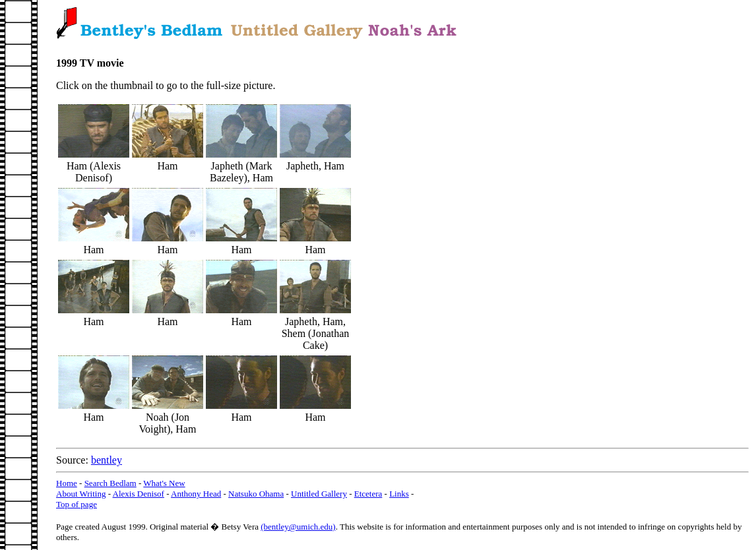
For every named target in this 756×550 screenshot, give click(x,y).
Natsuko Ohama (256, 494)
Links (399, 494)
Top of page (77, 504)
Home (67, 483)
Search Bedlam (110, 483)
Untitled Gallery (319, 494)
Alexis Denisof (139, 494)
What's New (164, 483)
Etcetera (368, 494)
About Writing (81, 494)
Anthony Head (196, 494)
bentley (107, 460)
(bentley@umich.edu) (298, 527)
